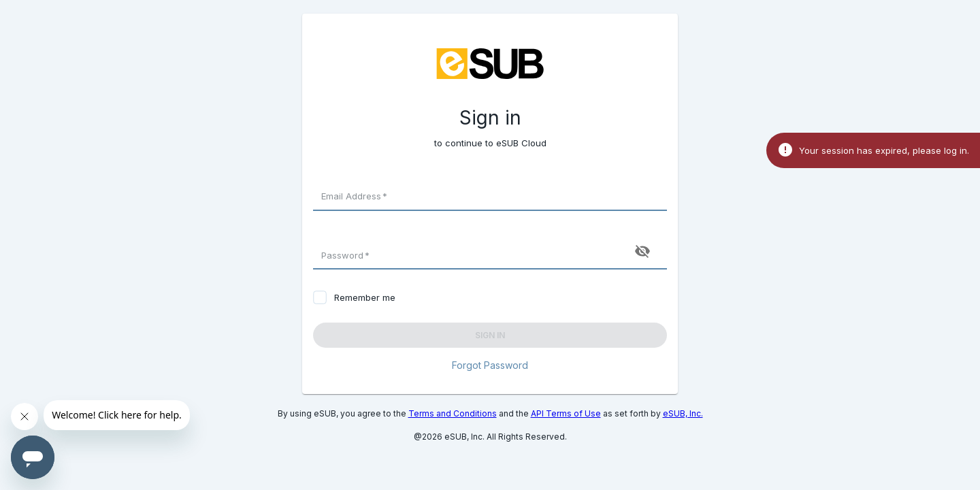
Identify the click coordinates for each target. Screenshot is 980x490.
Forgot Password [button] (490, 365)
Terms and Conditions (453, 413)
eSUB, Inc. (683, 413)
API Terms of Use (566, 413)
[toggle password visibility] (642, 251)
